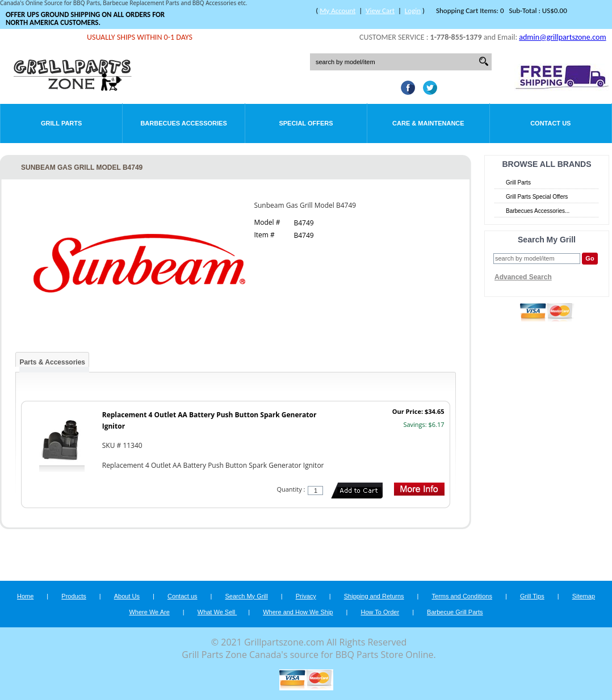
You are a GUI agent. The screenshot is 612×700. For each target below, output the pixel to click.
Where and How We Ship (298, 612)
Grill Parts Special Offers (537, 197)
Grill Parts (61, 123)
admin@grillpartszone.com (562, 37)
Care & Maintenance (428, 123)
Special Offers (306, 123)
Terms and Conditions (462, 596)
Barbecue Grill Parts (455, 612)
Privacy (306, 596)
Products (74, 596)
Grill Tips (532, 596)
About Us (127, 596)
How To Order (380, 612)
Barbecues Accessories (183, 123)
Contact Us (550, 123)
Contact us (183, 596)
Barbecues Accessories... (538, 211)
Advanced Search (523, 277)
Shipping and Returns (374, 596)
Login (413, 11)
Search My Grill (247, 596)
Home (25, 596)
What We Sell (217, 612)
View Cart (380, 11)
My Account (338, 11)
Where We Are (149, 612)
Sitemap (584, 596)
